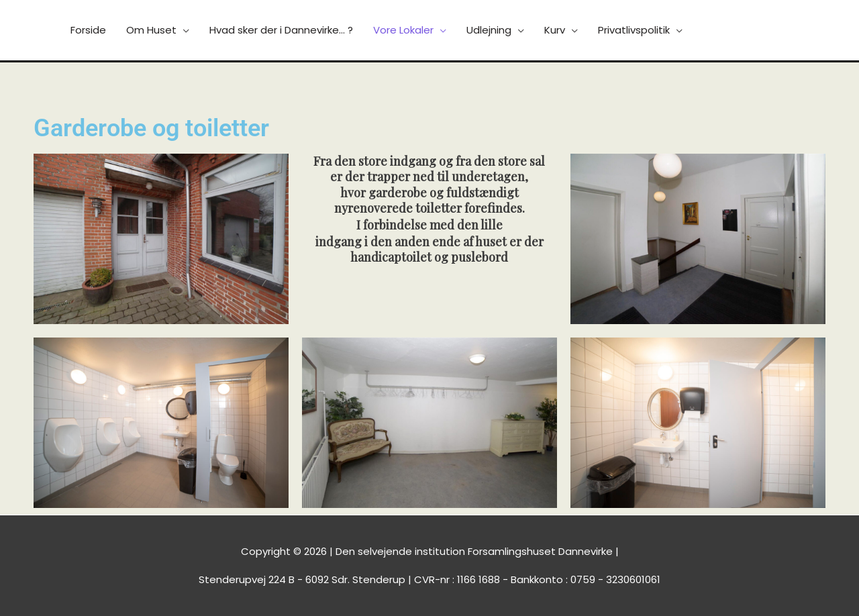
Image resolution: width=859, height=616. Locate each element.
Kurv (555, 30)
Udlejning (489, 30)
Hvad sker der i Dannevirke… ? (281, 30)
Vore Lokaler (403, 30)
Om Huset (151, 30)
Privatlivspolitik (634, 30)
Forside (88, 30)
